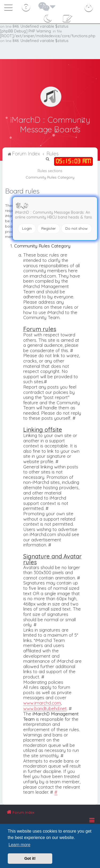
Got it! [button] (30, 858)
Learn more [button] (19, 845)
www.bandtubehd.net (45, 708)
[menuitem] (27, 6)
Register (49, 228)
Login (27, 228)
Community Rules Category (50, 177)
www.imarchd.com (42, 702)
